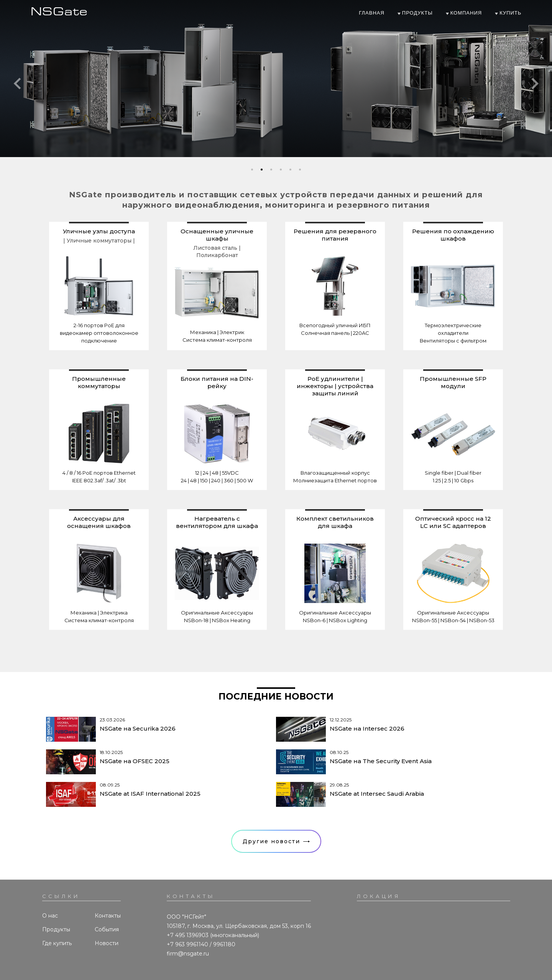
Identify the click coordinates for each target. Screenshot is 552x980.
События (107, 929)
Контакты (108, 916)
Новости (107, 943)
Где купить (57, 943)
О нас (50, 916)
